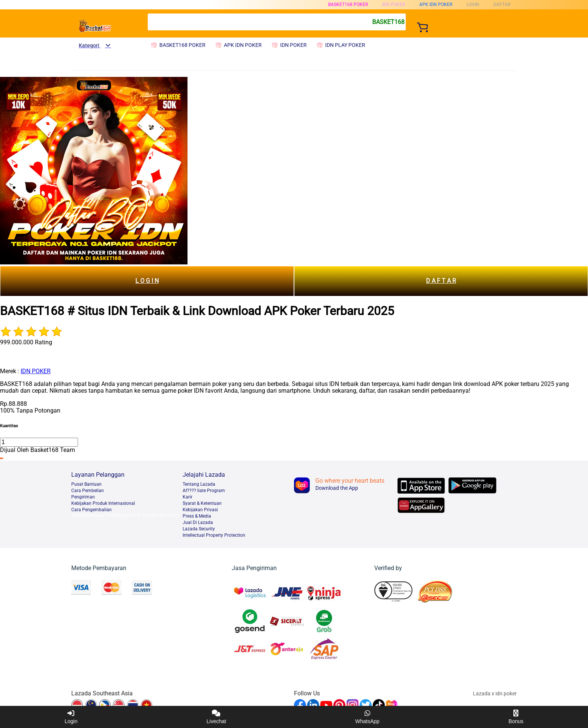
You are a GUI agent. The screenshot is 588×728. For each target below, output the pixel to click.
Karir (187, 497)
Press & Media (197, 516)
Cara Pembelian (88, 491)
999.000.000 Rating (26, 342)
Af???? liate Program (204, 491)
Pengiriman (83, 497)
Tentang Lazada (199, 484)
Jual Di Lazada (198, 522)
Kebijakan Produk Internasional (103, 503)
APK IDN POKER (436, 5)
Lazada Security (199, 529)
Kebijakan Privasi (200, 510)
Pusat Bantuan (86, 484)
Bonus (516, 717)
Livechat (216, 717)
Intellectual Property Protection (214, 535)
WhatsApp (367, 717)
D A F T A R (441, 281)
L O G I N (147, 281)
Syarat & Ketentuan (202, 503)
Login (71, 717)
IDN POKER (36, 371)
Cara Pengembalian (91, 510)
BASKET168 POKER (348, 5)
